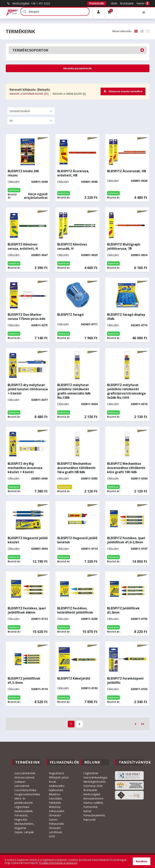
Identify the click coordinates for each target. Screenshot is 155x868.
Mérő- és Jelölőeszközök (24, 801)
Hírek (114, 3)
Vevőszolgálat (92, 794)
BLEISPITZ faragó (70, 315)
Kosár (52, 782)
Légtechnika (22, 807)
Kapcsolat (89, 820)
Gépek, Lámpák (24, 832)
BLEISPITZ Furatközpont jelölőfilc (125, 681)
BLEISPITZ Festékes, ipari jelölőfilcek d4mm (27, 610)
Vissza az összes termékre (123, 91)
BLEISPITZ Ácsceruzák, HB (127, 171)
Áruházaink (127, 3)
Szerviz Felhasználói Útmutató (57, 824)
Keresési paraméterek (77, 68)
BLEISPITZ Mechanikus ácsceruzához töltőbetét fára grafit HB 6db (76, 468)
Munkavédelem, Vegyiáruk (24, 826)
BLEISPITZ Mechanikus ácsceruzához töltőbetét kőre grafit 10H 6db (126, 468)
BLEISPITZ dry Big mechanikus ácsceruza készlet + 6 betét (25, 468)
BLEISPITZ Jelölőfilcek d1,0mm (123, 610)
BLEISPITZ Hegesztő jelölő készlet (28, 540)
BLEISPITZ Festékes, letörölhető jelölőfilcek (75, 610)
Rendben (142, 861)
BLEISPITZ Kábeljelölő (74, 678)
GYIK (52, 836)
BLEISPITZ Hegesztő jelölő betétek (77, 540)
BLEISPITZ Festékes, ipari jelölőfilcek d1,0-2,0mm (126, 540)
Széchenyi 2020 (93, 786)
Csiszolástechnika (25, 790)
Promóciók (97, 3)
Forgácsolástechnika (27, 794)
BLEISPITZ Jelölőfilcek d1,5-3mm (24, 681)
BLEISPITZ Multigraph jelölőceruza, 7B (124, 246)
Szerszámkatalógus (95, 777)
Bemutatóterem (93, 798)
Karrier (141, 3)
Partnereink (90, 807)
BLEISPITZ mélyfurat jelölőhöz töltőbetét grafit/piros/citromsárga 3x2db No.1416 (126, 391)
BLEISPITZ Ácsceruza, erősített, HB (73, 173)
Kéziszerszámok (24, 777)
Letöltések (55, 832)
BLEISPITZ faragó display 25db (126, 317)
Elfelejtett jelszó (59, 777)
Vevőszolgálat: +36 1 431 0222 (28, 3)
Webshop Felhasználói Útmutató (57, 811)
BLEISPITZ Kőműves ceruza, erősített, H (23, 246)
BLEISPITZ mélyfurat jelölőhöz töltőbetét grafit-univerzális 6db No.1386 (74, 391)
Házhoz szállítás (93, 803)
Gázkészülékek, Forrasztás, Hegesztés (24, 815)
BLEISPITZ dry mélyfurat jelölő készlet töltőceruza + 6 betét (28, 389)
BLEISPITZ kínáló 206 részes (23, 173)
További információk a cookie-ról (58, 863)
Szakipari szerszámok (22, 784)
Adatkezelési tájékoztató (57, 788)
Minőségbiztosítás (95, 782)
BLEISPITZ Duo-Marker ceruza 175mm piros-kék (27, 317)
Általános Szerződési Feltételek (55, 798)
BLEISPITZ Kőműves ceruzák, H (72, 246)
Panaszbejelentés (94, 815)
